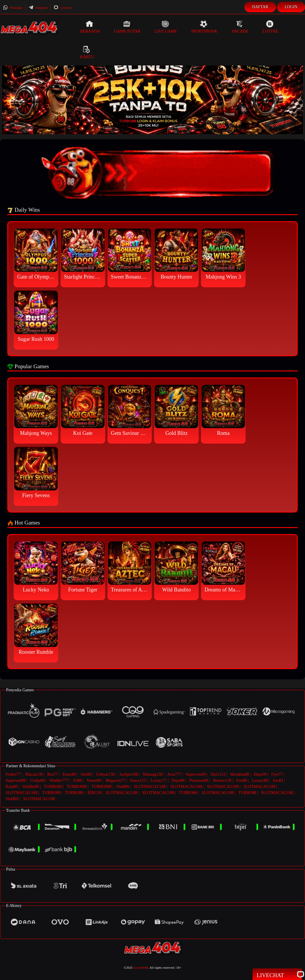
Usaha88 (38, 780)
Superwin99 (196, 774)
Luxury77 (158, 780)
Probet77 (13, 774)
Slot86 (86, 774)
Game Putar (127, 27)
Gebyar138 (105, 774)
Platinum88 (199, 780)
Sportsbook (204, 27)
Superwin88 (16, 780)
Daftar (260, 7)
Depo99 (260, 774)
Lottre (270, 27)
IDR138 (94, 793)
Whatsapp (13, 8)
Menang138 (153, 774)
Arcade (240, 27)
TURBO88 (53, 787)
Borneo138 (222, 780)
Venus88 (94, 780)
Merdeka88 (240, 774)
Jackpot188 (129, 774)
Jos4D (278, 780)
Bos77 (53, 774)
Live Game (166, 27)
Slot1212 (218, 774)
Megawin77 (115, 780)
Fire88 (242, 780)
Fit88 (77, 780)
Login (291, 7)
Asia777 (174, 774)
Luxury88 (260, 780)
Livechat (63, 8)
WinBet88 (31, 787)
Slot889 (123, 787)
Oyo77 (277, 774)
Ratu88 (12, 787)
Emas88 (69, 774)
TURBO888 (76, 787)
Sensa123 (138, 780)
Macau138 (34, 774)
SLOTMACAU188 (150, 787)
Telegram (38, 8)
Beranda (90, 27)
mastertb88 (141, 967)
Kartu (87, 52)
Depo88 (178, 780)
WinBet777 (59, 780)
